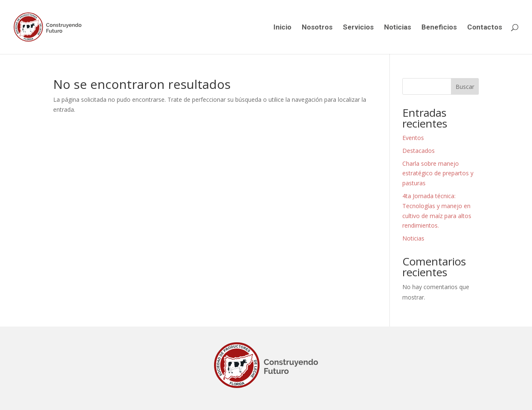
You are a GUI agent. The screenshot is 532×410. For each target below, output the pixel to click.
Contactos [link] (485, 28)
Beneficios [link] (439, 28)
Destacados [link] (419, 151)
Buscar (465, 87)
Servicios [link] (358, 28)
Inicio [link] (282, 28)
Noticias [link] (398, 28)
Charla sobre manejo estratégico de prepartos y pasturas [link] (438, 173)
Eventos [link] (413, 138)
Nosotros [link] (317, 28)
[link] (61, 27)
